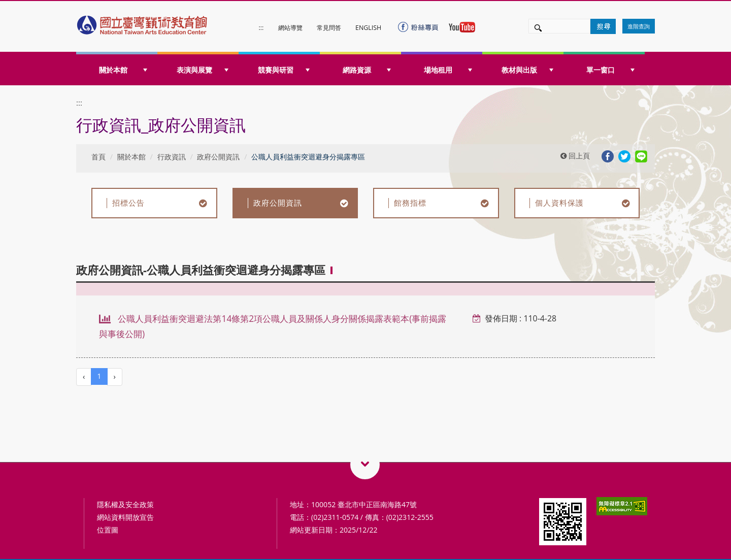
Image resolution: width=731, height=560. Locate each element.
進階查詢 (639, 26)
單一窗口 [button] (610, 70)
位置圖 (108, 530)
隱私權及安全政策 (125, 504)
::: (261, 28)
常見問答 (329, 28)
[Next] (115, 377)
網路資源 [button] (367, 70)
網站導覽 (290, 28)
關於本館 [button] (123, 70)
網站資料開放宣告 (125, 517)
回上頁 (575, 156)
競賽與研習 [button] (284, 70)
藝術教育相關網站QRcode (365, 465)
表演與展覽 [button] (203, 70)
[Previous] (84, 377)
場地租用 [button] (448, 70)
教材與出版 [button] (527, 70)
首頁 (98, 157)
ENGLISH (368, 28)
